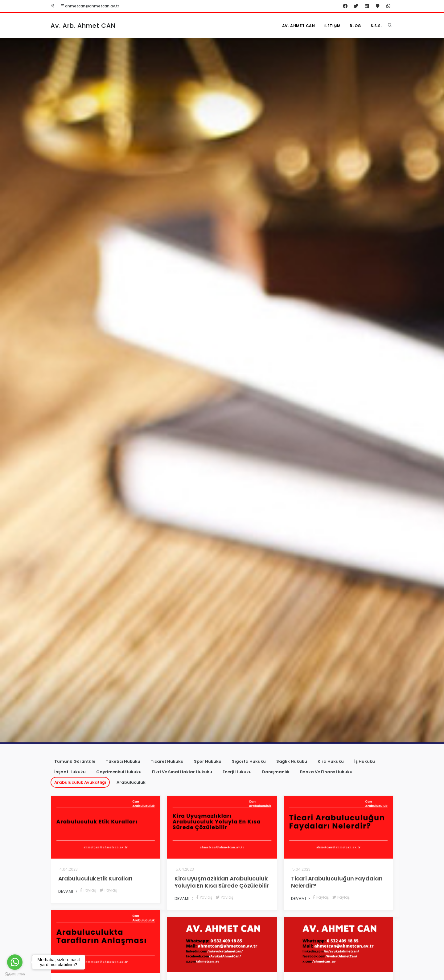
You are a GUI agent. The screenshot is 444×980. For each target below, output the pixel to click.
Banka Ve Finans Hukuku (326, 772)
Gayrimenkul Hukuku (119, 772)
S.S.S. (376, 26)
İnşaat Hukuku (70, 772)
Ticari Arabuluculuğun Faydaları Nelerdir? (337, 882)
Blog (355, 26)
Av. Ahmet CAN (299, 26)
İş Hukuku (365, 761)
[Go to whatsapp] (15, 962)
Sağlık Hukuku (292, 761)
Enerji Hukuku (237, 772)
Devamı (68, 891)
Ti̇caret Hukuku (167, 761)
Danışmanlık (276, 772)
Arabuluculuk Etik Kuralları (95, 878)
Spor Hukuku (208, 761)
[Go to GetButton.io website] (15, 974)
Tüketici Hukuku (123, 761)
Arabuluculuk (131, 782)
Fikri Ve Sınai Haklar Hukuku (182, 772)
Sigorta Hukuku (249, 761)
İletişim (333, 26)
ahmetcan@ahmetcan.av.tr (90, 6)
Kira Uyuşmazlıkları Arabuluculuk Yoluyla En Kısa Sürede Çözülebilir (222, 882)
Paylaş (88, 890)
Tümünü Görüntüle (75, 761)
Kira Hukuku (331, 761)
